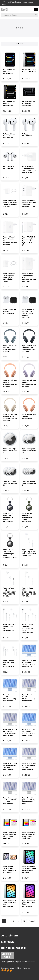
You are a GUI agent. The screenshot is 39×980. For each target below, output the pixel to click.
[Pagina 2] (9, 921)
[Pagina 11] (24, 921)
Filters (20, 44)
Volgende (32, 921)
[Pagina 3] (14, 921)
